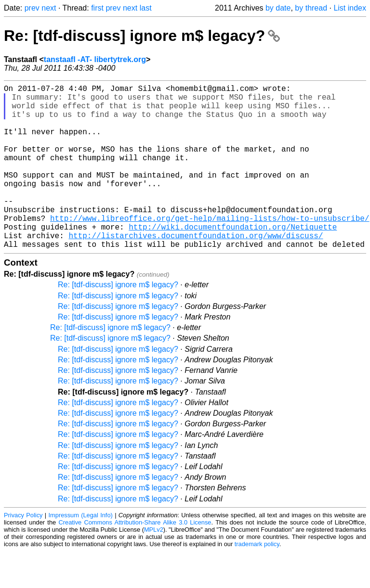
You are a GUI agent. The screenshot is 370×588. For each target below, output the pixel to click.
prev (32, 8)
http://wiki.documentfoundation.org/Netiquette (233, 259)
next (49, 8)
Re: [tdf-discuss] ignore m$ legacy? (142, 36)
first (97, 8)
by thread (311, 8)
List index (350, 8)
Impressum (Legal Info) (81, 552)
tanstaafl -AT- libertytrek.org (95, 59)
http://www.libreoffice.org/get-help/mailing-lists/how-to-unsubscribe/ (210, 249)
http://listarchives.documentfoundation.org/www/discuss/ (196, 270)
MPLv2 (154, 566)
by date (278, 8)
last (146, 8)
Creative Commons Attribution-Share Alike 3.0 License (135, 559)
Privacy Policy (23, 552)
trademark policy (257, 581)
